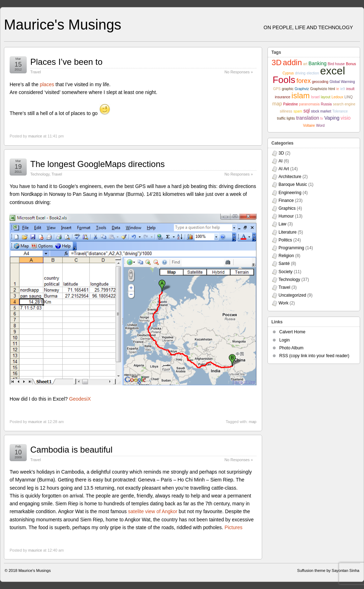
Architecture (290, 177)
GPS (277, 89)
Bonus (351, 64)
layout (326, 97)
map (253, 422)
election (313, 73)
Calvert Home (292, 332)
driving (300, 73)
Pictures (233, 527)
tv (322, 118)
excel (333, 71)
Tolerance (340, 111)
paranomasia (310, 104)
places (47, 84)
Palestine (290, 104)
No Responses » (239, 72)
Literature (288, 232)
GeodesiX (80, 399)
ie (338, 89)
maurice (35, 136)
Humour (286, 216)
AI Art (284, 169)
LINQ (349, 97)
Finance (286, 200)
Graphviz (302, 89)
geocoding (320, 82)
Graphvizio (319, 89)
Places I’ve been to (66, 62)
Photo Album (291, 348)
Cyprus (288, 73)
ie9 (342, 89)
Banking (318, 63)
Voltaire (309, 126)
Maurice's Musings (63, 25)
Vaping (332, 118)
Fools (284, 80)
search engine (344, 104)
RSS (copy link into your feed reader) (314, 356)
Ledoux (337, 97)
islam (300, 96)
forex (303, 81)
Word (320, 126)
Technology (40, 174)
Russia (326, 104)
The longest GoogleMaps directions (98, 164)
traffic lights (286, 118)
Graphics (287, 208)
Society (285, 272)
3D (276, 62)
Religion (286, 256)
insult (350, 89)
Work (284, 303)
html (332, 89)
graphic (288, 89)
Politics (285, 240)
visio (345, 118)
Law (282, 224)
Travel (36, 72)
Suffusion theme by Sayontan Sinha (328, 570)
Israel (315, 97)
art (305, 64)
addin (292, 62)
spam (298, 111)
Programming (291, 248)
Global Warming (342, 82)
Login (284, 340)
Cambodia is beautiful (71, 450)
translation (308, 118)
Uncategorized (292, 295)
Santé (284, 264)
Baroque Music (293, 184)
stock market (321, 111)
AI (280, 161)
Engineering (290, 193)
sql (307, 111)
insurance (283, 97)
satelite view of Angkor (153, 511)
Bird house (336, 64)
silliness (286, 111)
